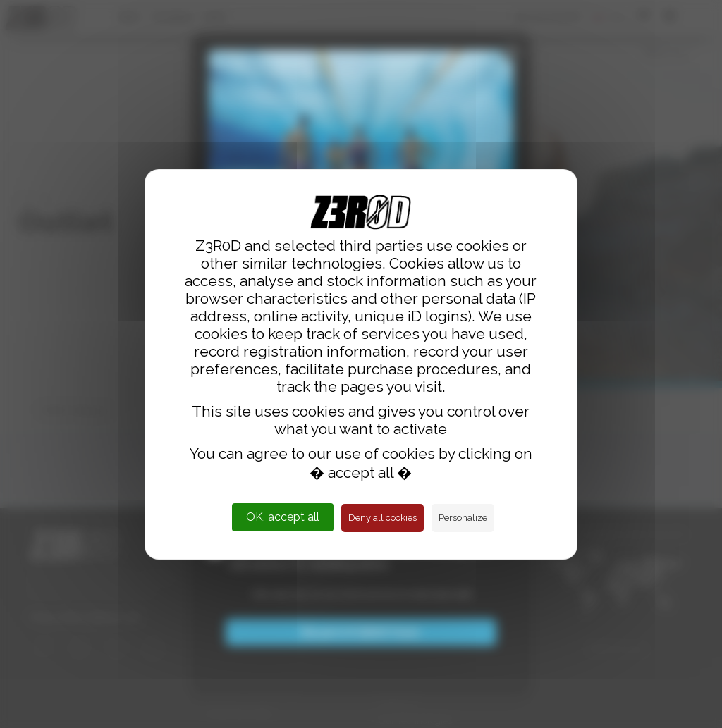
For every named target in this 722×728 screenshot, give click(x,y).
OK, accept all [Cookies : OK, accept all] (283, 517)
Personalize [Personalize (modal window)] (463, 518)
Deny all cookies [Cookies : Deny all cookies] (383, 518)
